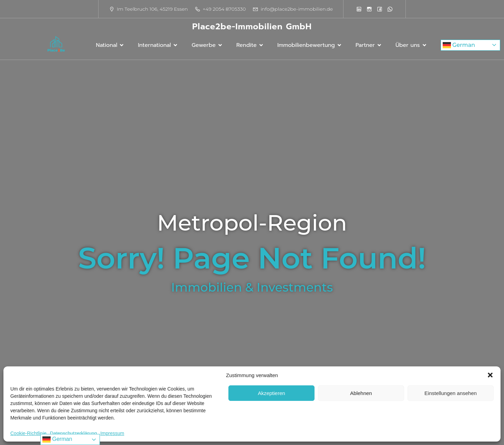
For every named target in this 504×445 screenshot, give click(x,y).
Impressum (112, 433)
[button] (490, 375)
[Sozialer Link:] (359, 9)
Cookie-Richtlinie (28, 433)
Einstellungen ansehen (451, 393)
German (459, 45)
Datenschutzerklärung (73, 433)
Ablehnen (361, 393)
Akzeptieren (271, 393)
